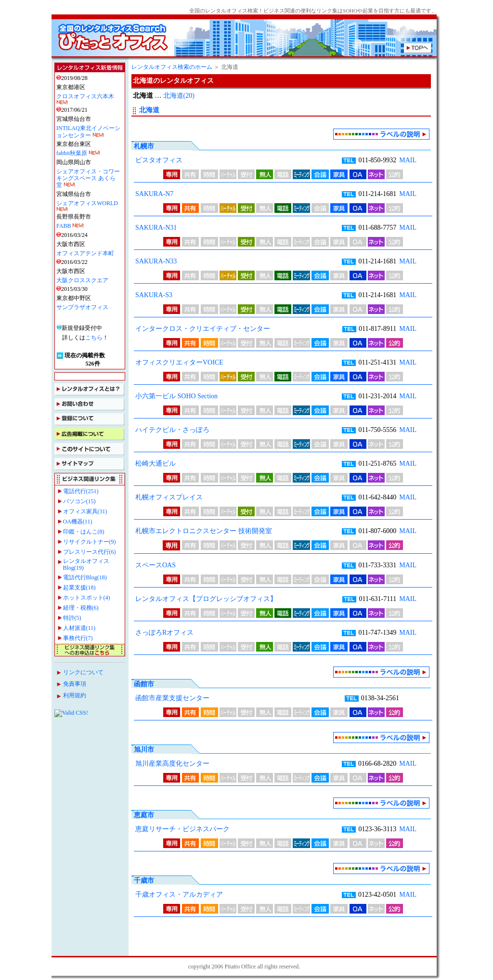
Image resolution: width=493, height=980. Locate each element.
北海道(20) (179, 96)
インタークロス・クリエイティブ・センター (203, 329)
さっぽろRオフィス (164, 633)
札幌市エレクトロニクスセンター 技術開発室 (204, 531)
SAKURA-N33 (156, 261)
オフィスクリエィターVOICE (179, 362)
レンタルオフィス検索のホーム (172, 67)
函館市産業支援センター (172, 698)
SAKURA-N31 (156, 228)
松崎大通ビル (156, 464)
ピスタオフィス (159, 160)
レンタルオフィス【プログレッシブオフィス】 (206, 599)
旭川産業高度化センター (172, 764)
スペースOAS (156, 565)
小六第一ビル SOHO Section (176, 396)
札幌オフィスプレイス (169, 497)
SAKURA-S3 (154, 295)
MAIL (408, 160)
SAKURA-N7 (154, 194)
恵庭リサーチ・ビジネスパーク (182, 829)
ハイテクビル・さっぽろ (172, 430)
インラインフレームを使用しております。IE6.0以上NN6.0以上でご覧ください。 (90, 397)
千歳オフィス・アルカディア (179, 895)
